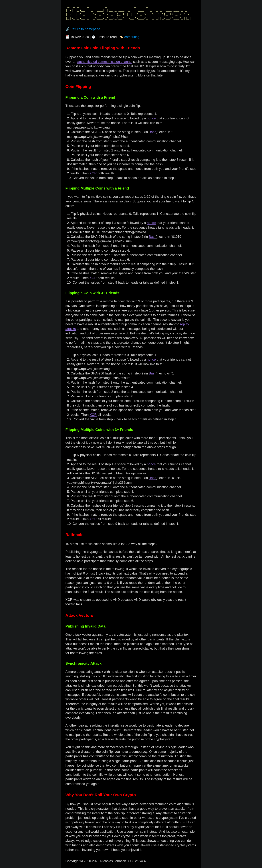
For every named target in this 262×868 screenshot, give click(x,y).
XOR (93, 173)
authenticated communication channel (105, 62)
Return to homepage (85, 29)
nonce (151, 118)
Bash (153, 132)
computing (132, 37)
